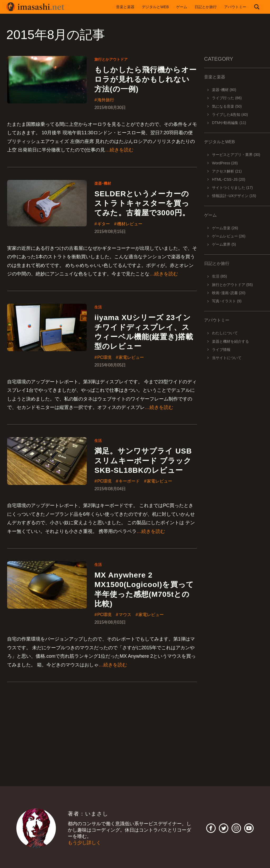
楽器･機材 (103, 183)
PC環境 (104, 357)
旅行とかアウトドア (111, 59)
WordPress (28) (225, 163)
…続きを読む (119, 150)
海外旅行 (106, 100)
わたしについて (225, 333)
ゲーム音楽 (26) (225, 228)
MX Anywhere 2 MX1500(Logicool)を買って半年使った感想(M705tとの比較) (144, 589)
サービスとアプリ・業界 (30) (236, 155)
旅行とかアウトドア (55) (232, 285)
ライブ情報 (221, 350)
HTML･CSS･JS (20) (229, 179)
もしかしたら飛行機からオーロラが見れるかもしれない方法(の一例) (146, 79)
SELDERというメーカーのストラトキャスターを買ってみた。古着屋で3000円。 (142, 203)
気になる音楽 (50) (227, 106)
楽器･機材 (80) (224, 90)
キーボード (129, 481)
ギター (104, 224)
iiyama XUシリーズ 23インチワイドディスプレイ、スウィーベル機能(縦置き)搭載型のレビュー (144, 332)
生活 (98, 307)
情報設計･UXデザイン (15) (234, 196)
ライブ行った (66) (227, 98)
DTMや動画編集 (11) (229, 123)
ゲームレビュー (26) (229, 236)
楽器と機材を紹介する (230, 341)
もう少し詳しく (84, 843)
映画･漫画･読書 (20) (229, 293)
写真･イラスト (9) (227, 301)
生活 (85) (220, 276)
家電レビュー (131, 357)
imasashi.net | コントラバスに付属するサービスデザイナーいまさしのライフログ (35, 7)
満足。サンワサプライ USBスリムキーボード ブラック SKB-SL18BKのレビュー (143, 461)
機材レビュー (130, 224)
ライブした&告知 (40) (230, 115)
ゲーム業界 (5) (224, 244)
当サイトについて (227, 358)
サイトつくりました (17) (232, 188)
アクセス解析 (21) (227, 171)
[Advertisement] (233, 452)
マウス (125, 615)
